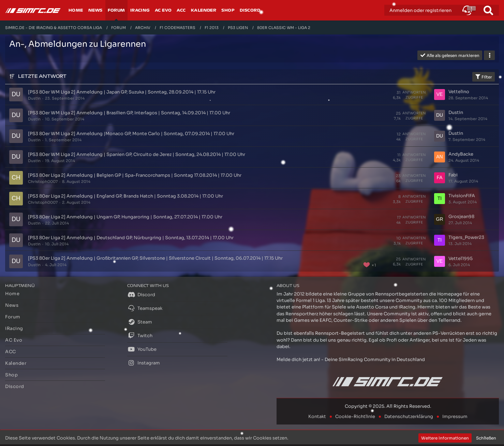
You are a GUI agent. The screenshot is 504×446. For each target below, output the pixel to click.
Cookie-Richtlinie (355, 416)
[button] (467, 10)
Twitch (140, 335)
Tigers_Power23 (466, 237)
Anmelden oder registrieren (420, 10)
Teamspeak (145, 308)
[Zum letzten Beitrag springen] (440, 95)
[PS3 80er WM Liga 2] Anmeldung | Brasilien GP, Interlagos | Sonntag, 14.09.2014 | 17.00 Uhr (129, 113)
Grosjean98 (461, 217)
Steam (140, 322)
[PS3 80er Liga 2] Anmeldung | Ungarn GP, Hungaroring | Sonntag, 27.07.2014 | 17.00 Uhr (125, 217)
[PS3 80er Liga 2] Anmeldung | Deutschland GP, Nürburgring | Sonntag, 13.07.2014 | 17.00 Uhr (131, 238)
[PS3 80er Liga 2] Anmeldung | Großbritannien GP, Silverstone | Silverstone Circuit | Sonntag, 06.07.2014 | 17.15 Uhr (155, 258)
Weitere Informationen (445, 438)
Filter (484, 77)
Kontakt (317, 416)
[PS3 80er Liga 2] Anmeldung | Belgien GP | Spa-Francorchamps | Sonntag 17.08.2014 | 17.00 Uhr (135, 175)
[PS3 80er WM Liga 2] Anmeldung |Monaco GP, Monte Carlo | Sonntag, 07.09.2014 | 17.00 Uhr (131, 134)
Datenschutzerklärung (409, 416)
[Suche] (488, 10)
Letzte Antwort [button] (42, 76)
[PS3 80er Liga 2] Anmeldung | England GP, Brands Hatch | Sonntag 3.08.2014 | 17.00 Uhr (125, 196)
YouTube (142, 349)
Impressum (455, 416)
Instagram (144, 363)
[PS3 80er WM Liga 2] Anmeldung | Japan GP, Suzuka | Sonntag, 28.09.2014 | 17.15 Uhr (122, 92)
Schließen (486, 438)
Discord (141, 294)
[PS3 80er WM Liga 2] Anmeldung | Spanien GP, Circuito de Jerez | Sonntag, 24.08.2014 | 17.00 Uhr (137, 154)
